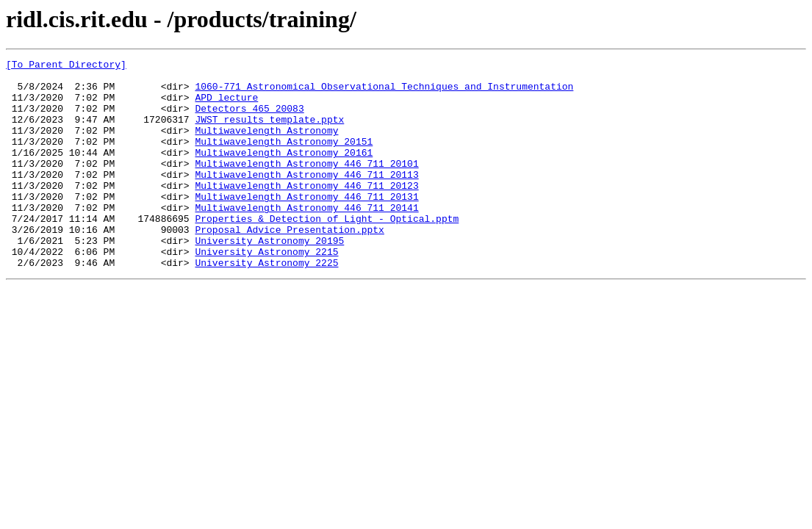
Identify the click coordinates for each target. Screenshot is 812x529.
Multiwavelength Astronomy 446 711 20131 (306, 225)
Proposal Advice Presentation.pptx (289, 264)
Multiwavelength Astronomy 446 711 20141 (306, 238)
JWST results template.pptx (269, 132)
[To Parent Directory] (66, 66)
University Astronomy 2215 (266, 291)
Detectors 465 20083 (249, 119)
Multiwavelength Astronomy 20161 (284, 172)
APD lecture (226, 106)
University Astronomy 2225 (266, 304)
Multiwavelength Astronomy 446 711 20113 (306, 198)
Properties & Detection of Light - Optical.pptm (327, 251)
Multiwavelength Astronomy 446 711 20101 (306, 185)
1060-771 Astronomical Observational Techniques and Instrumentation (384, 93)
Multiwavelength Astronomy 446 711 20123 (306, 212)
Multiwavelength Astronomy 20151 (284, 159)
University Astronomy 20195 (269, 278)
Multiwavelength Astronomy (266, 145)
